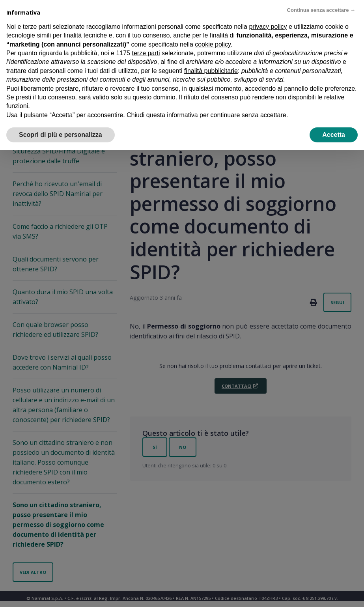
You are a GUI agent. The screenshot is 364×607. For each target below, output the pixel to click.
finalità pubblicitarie (211, 70)
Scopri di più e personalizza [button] (61, 134)
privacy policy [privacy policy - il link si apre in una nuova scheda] (268, 26)
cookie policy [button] (213, 44)
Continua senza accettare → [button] (321, 9)
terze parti (146, 52)
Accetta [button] (334, 134)
